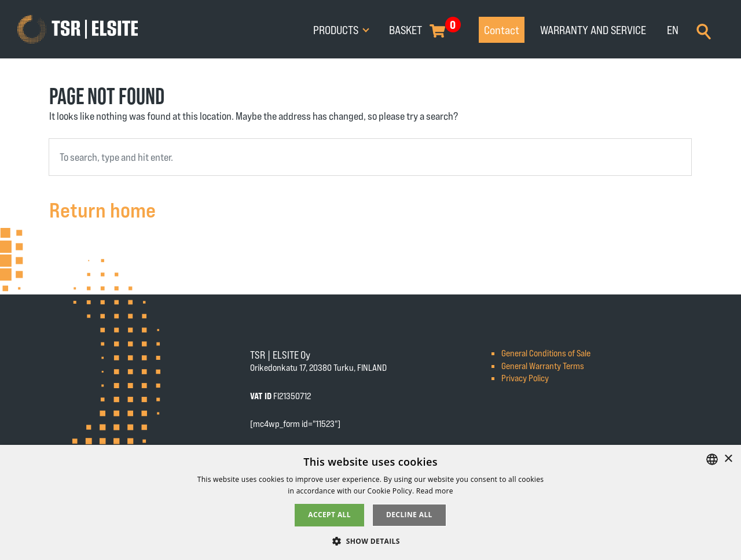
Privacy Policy (525, 377)
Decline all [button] (409, 515)
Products (337, 30)
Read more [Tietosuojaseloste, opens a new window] (435, 491)
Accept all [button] (329, 515)
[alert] (370, 502)
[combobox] (370, 157)
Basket (406, 30)
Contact (502, 30)
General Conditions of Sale (546, 353)
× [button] (728, 459)
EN (673, 30)
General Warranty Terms (543, 365)
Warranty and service (593, 30)
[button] (370, 541)
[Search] (704, 30)
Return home (102, 209)
